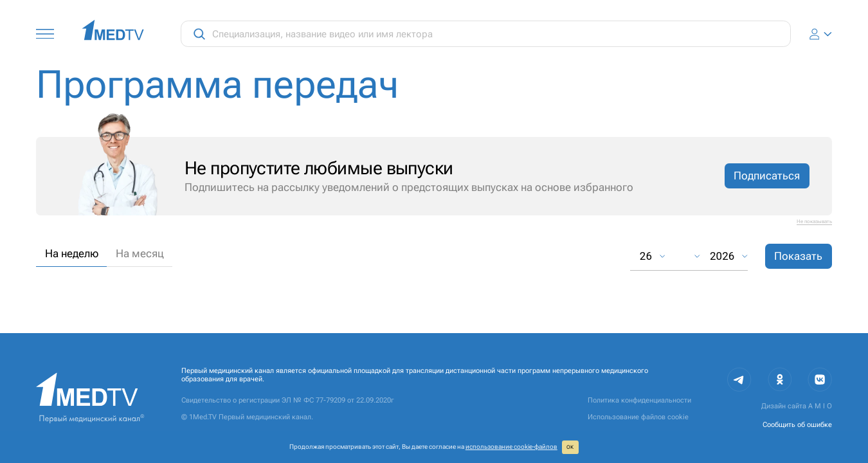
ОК (570, 447)
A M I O (820, 406)
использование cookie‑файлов (511, 447)
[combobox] (682, 256)
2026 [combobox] (722, 256)
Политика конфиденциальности (639, 400)
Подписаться (767, 176)
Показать (798, 256)
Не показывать (814, 221)
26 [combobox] (646, 256)
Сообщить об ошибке (797, 425)
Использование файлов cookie (638, 417)
